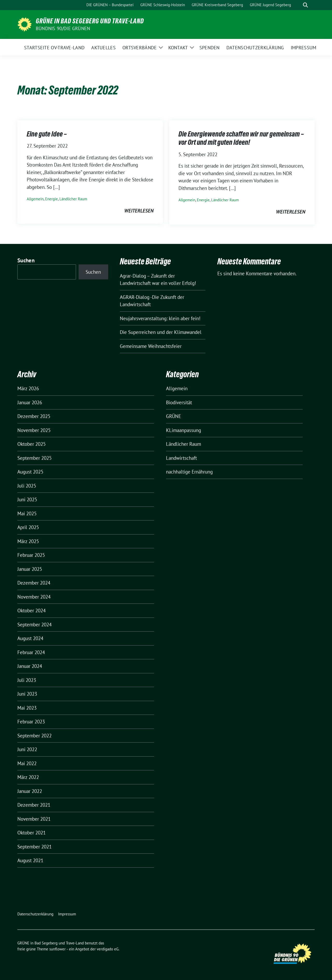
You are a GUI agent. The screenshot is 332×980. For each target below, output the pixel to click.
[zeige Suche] (305, 5)
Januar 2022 (30, 791)
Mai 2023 (27, 708)
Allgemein (35, 199)
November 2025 (34, 430)
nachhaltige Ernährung (189, 472)
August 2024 (30, 638)
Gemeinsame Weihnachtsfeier (151, 346)
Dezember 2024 (34, 583)
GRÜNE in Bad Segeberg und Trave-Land (90, 21)
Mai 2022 (27, 763)
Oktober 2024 (32, 611)
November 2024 (34, 597)
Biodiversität (179, 402)
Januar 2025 (30, 569)
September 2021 (34, 847)
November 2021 (34, 819)
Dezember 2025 (34, 416)
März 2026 (28, 388)
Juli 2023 (27, 680)
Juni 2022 (27, 749)
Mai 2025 (27, 513)
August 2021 (30, 860)
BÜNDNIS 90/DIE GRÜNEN (63, 28)
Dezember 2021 (34, 805)
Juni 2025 (27, 499)
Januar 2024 (30, 666)
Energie (51, 199)
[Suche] (298, 5)
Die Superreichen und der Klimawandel (161, 332)
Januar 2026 (30, 402)
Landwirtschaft (181, 458)
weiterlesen (139, 211)
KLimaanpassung (184, 430)
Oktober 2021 (32, 833)
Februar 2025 (31, 555)
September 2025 (34, 458)
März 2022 (28, 777)
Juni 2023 (27, 694)
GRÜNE (174, 416)
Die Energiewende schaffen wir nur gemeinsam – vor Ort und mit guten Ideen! (241, 138)
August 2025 (30, 472)
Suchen (26, 260)
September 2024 (34, 625)
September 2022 (34, 736)
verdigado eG (108, 949)
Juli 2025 (27, 486)
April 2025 (28, 527)
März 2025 (28, 541)
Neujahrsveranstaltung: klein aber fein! (160, 318)
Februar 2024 (31, 652)
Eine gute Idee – (47, 134)
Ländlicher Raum (73, 199)
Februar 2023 (31, 722)
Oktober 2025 (32, 444)
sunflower (57, 949)
